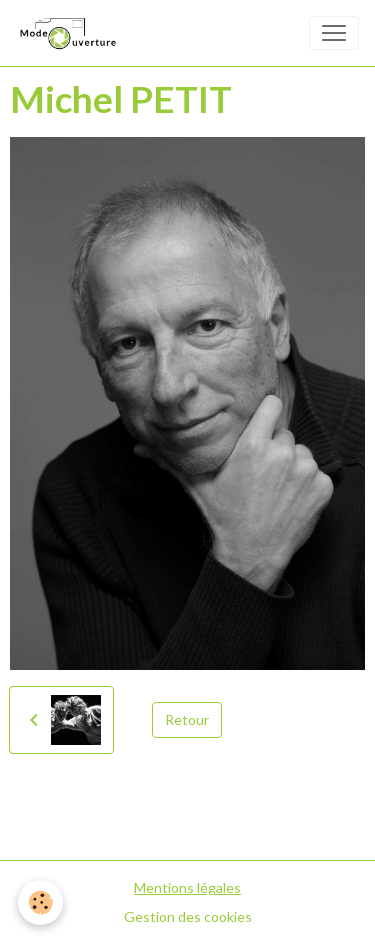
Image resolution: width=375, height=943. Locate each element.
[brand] (71, 33)
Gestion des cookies (188, 916)
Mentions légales (187, 887)
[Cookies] (40, 902)
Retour (187, 719)
